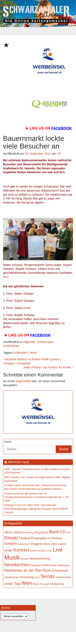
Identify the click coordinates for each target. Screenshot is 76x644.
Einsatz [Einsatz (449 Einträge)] (11, 538)
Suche (8, 442)
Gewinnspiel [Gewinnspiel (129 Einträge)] (23, 544)
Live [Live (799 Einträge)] (58, 550)
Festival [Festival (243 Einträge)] (25, 538)
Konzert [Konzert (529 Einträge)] (21, 550)
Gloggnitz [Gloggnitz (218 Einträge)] (36, 544)
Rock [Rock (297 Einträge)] (47, 570)
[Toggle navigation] (38, 31)
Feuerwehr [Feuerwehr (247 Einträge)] (39, 538)
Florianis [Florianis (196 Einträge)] (57, 538)
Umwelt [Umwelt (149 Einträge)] (60, 577)
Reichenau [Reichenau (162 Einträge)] (63, 565)
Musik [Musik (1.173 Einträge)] (12, 557)
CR (59, 154)
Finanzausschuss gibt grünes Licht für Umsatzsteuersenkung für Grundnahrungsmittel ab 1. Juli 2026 (37, 497)
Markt (33, 353)
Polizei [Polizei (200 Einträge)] (47, 565)
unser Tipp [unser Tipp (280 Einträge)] (12, 584)
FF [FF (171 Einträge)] (49, 538)
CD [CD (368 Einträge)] (62, 532)
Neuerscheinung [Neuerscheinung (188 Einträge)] (40, 559)
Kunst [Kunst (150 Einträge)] (33, 551)
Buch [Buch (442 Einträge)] (54, 532)
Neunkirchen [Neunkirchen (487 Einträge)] (17, 565)
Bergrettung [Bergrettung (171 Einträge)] (41, 532)
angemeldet (23, 381)
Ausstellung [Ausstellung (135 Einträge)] (28, 532)
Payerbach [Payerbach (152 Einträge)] (36, 565)
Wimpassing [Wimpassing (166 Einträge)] (57, 584)
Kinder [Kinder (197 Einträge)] (9, 550)
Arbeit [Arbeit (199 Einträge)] (18, 532)
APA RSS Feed (18, 462)
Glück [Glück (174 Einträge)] (47, 544)
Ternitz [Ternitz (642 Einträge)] (48, 576)
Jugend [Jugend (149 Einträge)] (62, 544)
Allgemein (29, 342)
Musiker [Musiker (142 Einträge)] (25, 559)
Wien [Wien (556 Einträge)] (27, 583)
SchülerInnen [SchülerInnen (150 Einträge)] (11, 577)
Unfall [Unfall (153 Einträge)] (67, 577)
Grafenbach (21, 353)
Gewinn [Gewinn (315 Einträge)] (11, 543)
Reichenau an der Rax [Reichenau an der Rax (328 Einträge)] (23, 570)
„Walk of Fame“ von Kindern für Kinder (48, 367)
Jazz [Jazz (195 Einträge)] (54, 544)
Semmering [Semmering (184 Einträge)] (26, 577)
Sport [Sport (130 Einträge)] (37, 577)
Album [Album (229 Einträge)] (9, 532)
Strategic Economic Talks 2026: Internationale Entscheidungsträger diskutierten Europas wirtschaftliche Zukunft (36, 509)
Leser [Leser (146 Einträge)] (49, 551)
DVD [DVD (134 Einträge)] (68, 532)
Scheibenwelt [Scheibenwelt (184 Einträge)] (60, 571)
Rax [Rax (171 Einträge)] (54, 565)
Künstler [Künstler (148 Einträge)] (41, 551)
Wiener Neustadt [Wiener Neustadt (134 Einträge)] (41, 584)
